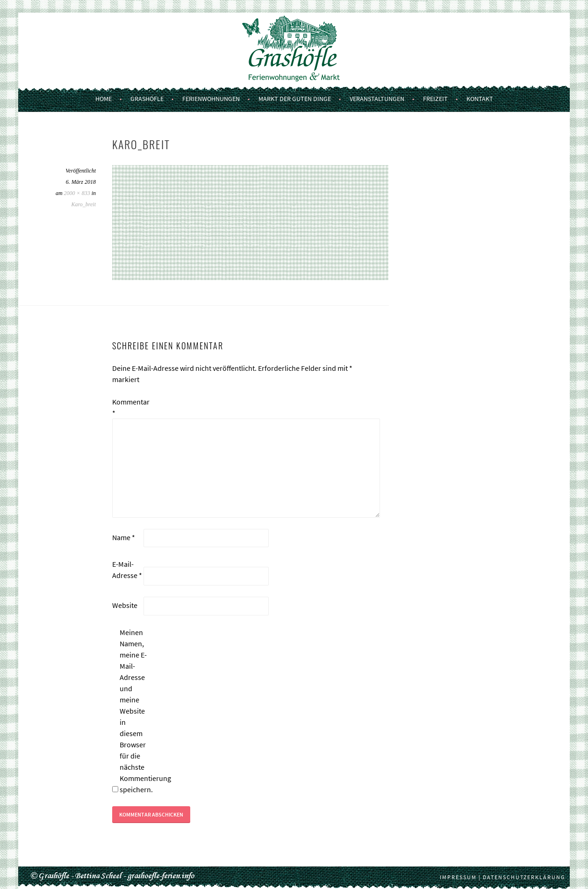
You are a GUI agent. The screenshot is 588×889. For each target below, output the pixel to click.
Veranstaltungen (377, 99)
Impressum (458, 877)
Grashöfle (147, 99)
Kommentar (127, 407)
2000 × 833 (77, 193)
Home (104, 99)
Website (125, 605)
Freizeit (435, 99)
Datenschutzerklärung (524, 877)
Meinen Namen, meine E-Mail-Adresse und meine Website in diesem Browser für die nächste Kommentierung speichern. (135, 711)
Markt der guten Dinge (295, 99)
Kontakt (480, 99)
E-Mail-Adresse (127, 570)
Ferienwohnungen (211, 99)
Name (124, 537)
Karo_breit (84, 204)
